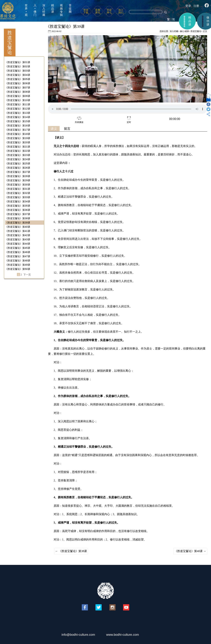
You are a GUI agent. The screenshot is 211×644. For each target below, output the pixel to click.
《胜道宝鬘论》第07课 (18, 88)
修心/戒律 (184, 31)
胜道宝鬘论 (196, 31)
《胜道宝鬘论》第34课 (18, 201)
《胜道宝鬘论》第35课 (18, 206)
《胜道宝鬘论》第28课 (18, 176)
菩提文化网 (8, 11)
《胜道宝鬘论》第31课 (18, 189)
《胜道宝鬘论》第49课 (18, 265)
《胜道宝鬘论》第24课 (18, 159)
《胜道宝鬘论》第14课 (18, 117)
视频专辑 (61, 10)
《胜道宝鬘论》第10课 (18, 100)
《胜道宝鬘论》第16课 (18, 126)
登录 (188, 6)
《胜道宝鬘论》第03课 (18, 71)
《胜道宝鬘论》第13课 (18, 113)
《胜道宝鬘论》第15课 (18, 121)
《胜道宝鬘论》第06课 (18, 83)
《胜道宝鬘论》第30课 (18, 185)
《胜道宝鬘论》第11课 (18, 104)
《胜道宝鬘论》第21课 (18, 147)
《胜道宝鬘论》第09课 (18, 96)
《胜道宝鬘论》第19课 (18, 138)
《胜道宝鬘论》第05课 (18, 79)
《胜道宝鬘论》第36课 (18, 210)
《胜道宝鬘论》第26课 (18, 168)
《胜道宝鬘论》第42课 (18, 235)
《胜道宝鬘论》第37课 (18, 214)
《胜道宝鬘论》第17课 (18, 130)
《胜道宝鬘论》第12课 (18, 109)
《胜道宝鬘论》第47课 (18, 256)
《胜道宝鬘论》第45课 (18, 248)
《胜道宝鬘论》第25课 (18, 164)
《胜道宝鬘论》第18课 (18, 134)
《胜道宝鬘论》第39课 (18, 223)
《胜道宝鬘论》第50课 (18, 269)
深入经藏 (44, 10)
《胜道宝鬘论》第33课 (18, 197)
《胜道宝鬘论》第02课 (18, 66)
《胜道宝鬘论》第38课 (18, 218)
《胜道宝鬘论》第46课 (18, 252)
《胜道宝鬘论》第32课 (18, 193)
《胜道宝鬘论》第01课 (18, 62)
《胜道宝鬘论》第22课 (18, 151)
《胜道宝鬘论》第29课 (18, 180)
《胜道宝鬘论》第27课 (18, 172)
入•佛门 (35, 10)
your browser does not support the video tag (128, 109)
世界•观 (26, 10)
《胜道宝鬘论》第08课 (18, 92)
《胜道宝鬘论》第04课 (18, 75)
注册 (196, 6)
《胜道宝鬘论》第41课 (18, 231)
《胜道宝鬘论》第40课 (18, 227)
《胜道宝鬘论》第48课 (18, 261)
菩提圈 (70, 9)
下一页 (27, 275)
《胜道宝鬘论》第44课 (18, 244)
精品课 (53, 9)
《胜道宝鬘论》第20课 (18, 142)
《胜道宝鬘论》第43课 (18, 239)
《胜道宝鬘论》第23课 (18, 155)
